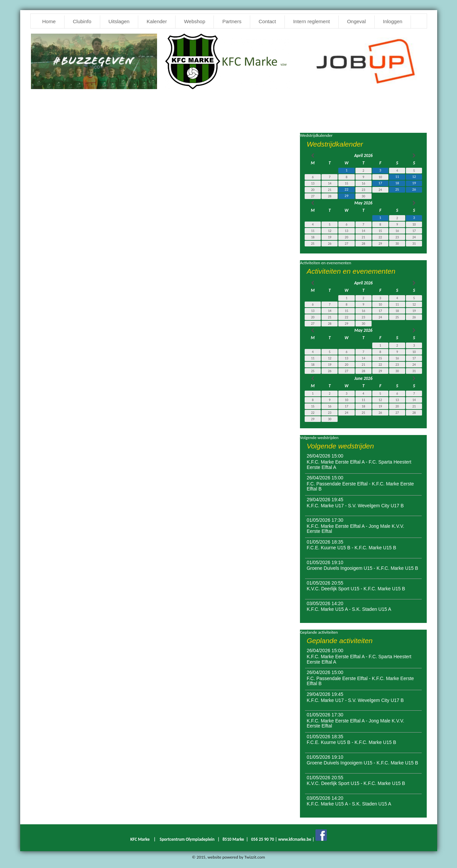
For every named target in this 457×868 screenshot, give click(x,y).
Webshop (195, 21)
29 (347, 196)
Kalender (157, 21)
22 (347, 189)
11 (397, 177)
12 (414, 177)
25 (397, 189)
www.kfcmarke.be (295, 839)
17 (380, 183)
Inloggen (393, 21)
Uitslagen (119, 21)
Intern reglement (312, 21)
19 (414, 183)
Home (49, 21)
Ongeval (356, 21)
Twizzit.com (255, 857)
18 (397, 183)
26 (414, 189)
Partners (232, 21)
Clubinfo (82, 21)
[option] (363, 59)
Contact (267, 21)
